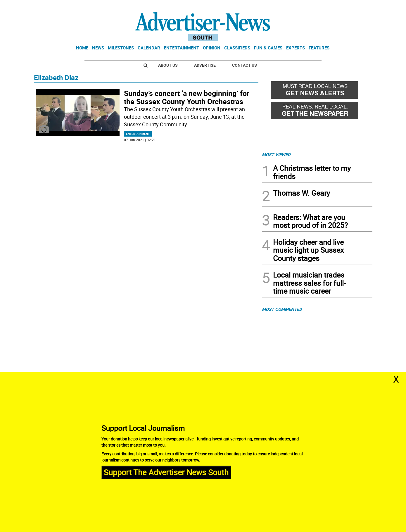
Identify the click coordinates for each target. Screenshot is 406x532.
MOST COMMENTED (282, 309)
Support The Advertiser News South (166, 472)
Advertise (205, 65)
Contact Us (245, 65)
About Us (168, 65)
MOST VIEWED (276, 154)
